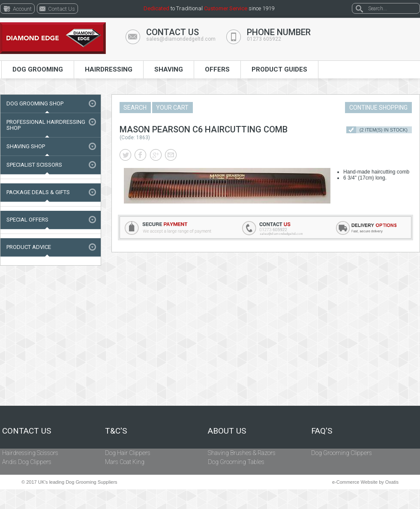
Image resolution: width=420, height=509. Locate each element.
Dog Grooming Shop (35, 103)
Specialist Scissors (34, 165)
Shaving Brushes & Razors (242, 453)
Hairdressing (109, 69)
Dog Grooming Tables (236, 462)
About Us (227, 431)
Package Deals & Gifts (38, 192)
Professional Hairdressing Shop (46, 125)
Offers (217, 69)
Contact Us (27, 431)
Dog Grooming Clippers (342, 453)
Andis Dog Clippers (27, 462)
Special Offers (27, 220)
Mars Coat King (125, 462)
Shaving (169, 69)
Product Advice (29, 247)
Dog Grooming (38, 69)
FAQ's (322, 431)
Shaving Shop (26, 146)
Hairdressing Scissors (30, 453)
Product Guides (279, 69)
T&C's (116, 431)
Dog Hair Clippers (128, 453)
